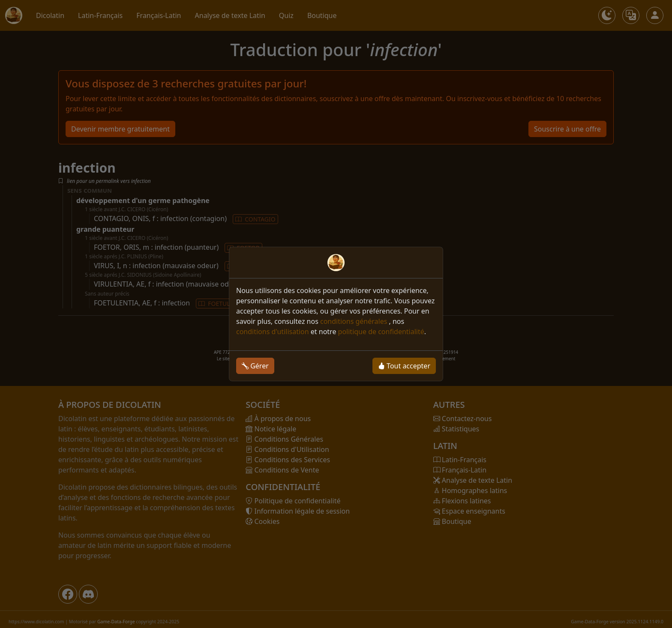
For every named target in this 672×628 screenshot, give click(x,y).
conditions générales (355, 321)
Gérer (255, 366)
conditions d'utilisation (273, 332)
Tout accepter (404, 366)
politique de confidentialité (381, 332)
